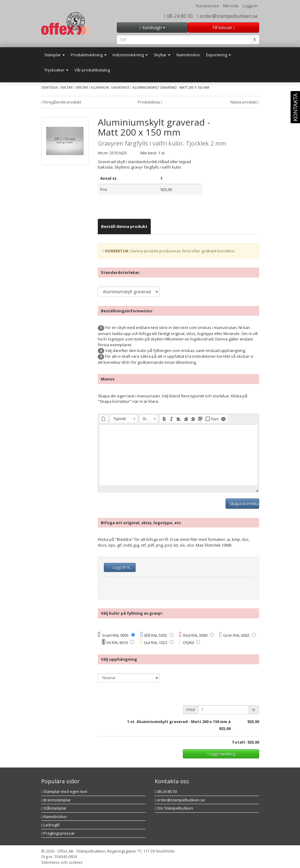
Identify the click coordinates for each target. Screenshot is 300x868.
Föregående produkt (61, 102)
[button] (104, 419)
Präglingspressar (58, 833)
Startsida (49, 87)
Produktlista (150, 102)
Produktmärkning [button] (89, 55)
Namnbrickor (188, 55)
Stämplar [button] (54, 55)
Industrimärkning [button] (130, 55)
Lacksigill (50, 825)
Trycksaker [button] (56, 70)
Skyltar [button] (162, 55)
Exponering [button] (219, 55)
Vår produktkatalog (92, 70)
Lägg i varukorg (221, 754)
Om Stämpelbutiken (174, 808)
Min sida (231, 6)
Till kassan (223, 27)
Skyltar (66, 87)
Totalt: (239, 742)
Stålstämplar (54, 808)
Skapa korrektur (244, 503)
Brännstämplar (56, 800)
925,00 (225, 728)
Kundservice (208, 6)
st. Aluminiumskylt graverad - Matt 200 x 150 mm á (180, 722)
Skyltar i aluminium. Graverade (103, 87)
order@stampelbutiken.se (227, 16)
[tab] (124, 227)
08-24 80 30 (178, 16)
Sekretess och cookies (62, 862)
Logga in (250, 6)
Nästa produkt (245, 102)
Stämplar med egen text (64, 791)
